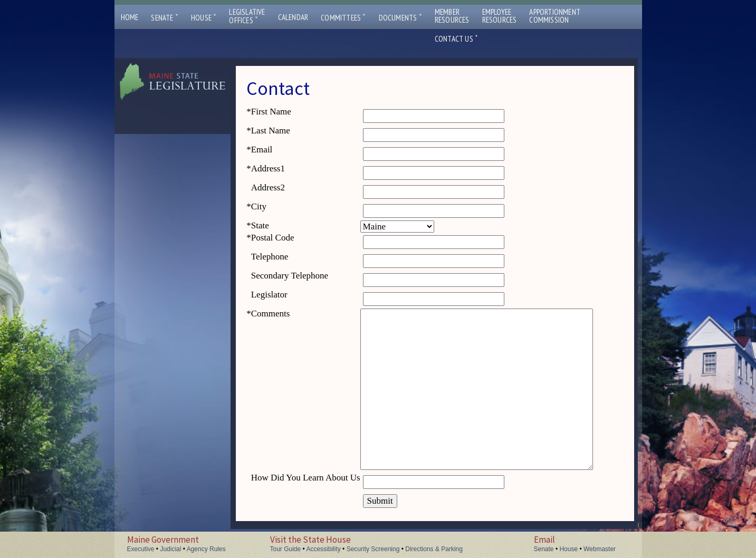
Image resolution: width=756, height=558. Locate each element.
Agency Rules (206, 549)
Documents (400, 18)
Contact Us (456, 39)
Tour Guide (286, 549)
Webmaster (600, 549)
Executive (141, 549)
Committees (343, 18)
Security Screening (373, 549)
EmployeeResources (500, 16)
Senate (165, 18)
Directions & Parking (434, 549)
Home (130, 17)
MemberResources (452, 16)
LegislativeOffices (247, 16)
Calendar (293, 17)
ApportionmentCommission (555, 16)
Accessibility (323, 549)
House (204, 18)
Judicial (170, 549)
